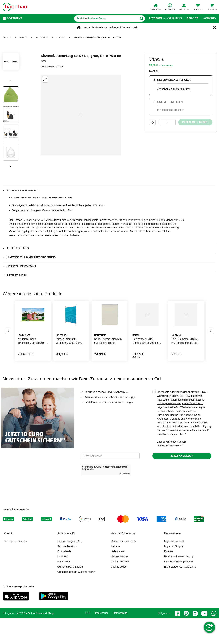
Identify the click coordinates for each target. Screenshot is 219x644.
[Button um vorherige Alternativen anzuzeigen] (8, 344)
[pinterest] (186, 639)
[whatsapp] (214, 639)
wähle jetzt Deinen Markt (123, 27)
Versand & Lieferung (123, 559)
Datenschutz (120, 639)
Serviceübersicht (67, 572)
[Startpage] (15, 7)
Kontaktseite (64, 577)
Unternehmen (173, 559)
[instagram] (195, 639)
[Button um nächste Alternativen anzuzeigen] (211, 344)
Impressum (102, 639)
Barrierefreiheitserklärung (179, 582)
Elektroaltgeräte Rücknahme (180, 592)
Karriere (169, 577)
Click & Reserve (120, 587)
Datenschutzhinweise (169, 471)
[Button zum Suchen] (142, 19)
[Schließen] (215, 27)
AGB (88, 639)
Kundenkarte (168, 66)
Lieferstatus (117, 577)
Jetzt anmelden (182, 481)
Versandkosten (119, 582)
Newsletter (63, 582)
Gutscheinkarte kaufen (70, 592)
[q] (106, 19)
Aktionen (210, 19)
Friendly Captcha (124, 499)
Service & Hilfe (66, 559)
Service (192, 19)
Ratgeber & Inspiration (165, 19)
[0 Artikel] (167, 122)
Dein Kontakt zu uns (15, 567)
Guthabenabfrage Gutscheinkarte (76, 597)
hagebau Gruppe (174, 572)
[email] (110, 481)
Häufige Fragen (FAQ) (70, 567)
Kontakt (9, 559)
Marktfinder (64, 587)
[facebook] (177, 639)
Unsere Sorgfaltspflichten (179, 587)
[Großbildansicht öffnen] (81, 115)
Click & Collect (119, 592)
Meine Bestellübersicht (124, 567)
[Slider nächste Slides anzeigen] (11, 165)
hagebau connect (174, 567)
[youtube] (204, 639)
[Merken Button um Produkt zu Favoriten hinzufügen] (152, 122)
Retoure (115, 572)
